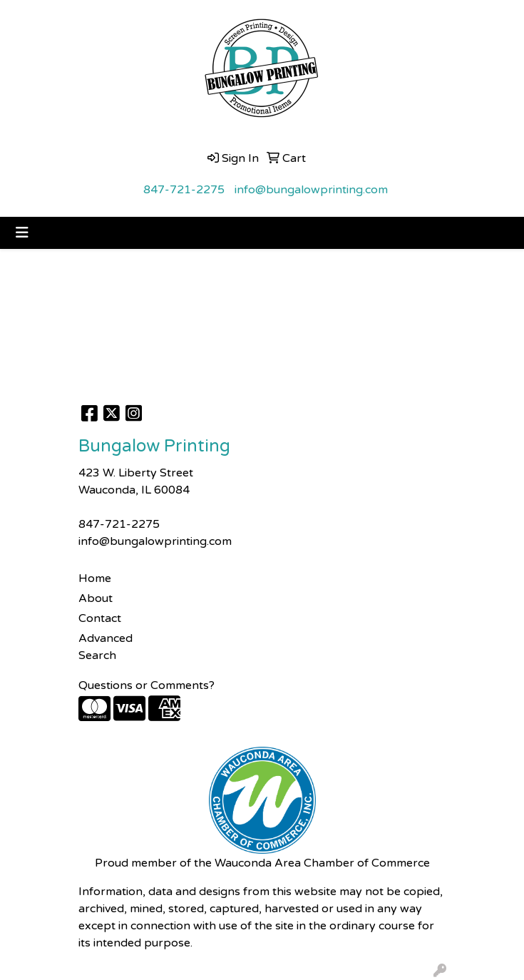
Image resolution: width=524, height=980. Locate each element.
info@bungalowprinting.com (311, 190)
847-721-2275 (184, 190)
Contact (100, 618)
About (96, 598)
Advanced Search (106, 647)
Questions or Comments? (147, 685)
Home (95, 578)
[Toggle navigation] (22, 233)
